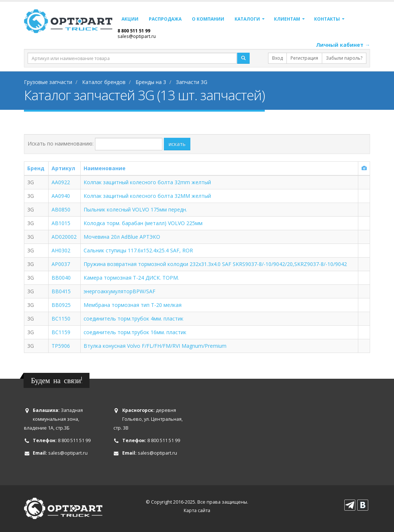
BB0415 (61, 291)
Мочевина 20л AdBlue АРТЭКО (122, 237)
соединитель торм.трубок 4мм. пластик (133, 318)
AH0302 (61, 250)
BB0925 (61, 305)
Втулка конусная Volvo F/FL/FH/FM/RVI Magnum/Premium (155, 346)
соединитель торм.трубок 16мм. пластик (135, 332)
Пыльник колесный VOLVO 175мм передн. (135, 209)
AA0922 (61, 182)
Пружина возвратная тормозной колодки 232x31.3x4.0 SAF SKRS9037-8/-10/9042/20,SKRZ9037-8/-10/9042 (215, 264)
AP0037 (61, 264)
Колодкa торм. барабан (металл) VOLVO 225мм (143, 223)
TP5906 (61, 346)
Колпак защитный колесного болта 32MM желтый (147, 196)
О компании (208, 19)
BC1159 (61, 332)
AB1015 (61, 223)
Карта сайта (197, 510)
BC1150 (61, 318)
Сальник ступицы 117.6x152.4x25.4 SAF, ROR (138, 250)
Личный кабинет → (343, 45)
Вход (277, 58)
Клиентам (287, 19)
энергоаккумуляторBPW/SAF (119, 291)
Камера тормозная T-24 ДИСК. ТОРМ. (131, 278)
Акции (130, 19)
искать (177, 144)
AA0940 (61, 196)
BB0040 (61, 278)
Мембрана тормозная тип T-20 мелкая (133, 305)
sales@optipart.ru (137, 36)
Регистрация (304, 58)
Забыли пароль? (344, 58)
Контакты (327, 19)
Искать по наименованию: (61, 143)
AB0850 (61, 209)
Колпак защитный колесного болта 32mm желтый (147, 182)
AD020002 (64, 237)
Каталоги (247, 19)
